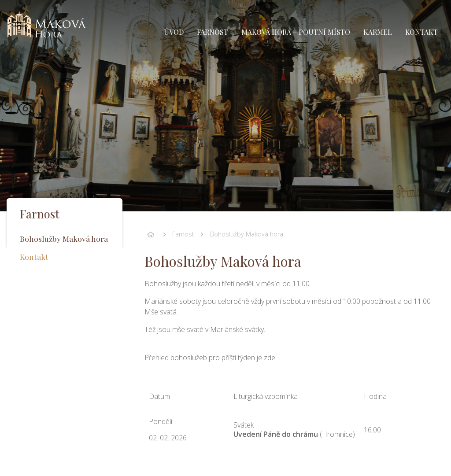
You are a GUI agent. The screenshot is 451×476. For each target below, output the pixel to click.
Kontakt (34, 256)
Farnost (183, 234)
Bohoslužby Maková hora (247, 234)
